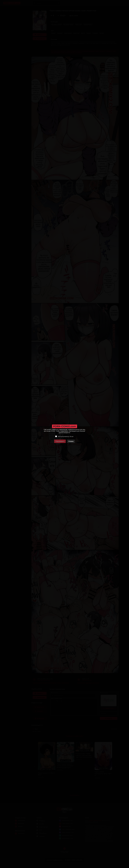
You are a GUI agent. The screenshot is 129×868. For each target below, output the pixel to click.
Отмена (71, 441)
